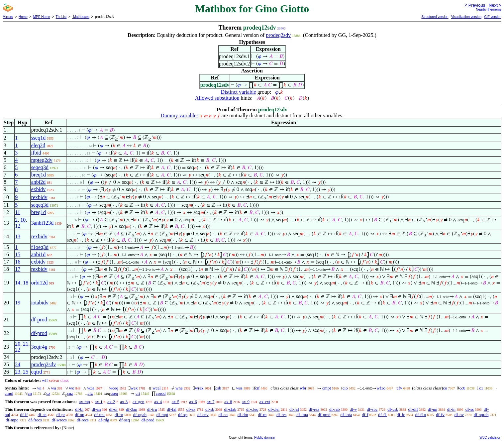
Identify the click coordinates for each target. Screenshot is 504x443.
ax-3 (124, 402)
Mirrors (8, 17)
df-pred (324, 415)
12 (18, 226)
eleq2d (38, 145)
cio (345, 388)
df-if (24, 415)
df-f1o (421, 415)
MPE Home (42, 17)
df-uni (99, 415)
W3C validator (490, 438)
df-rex (314, 409)
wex (134, 388)
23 (18, 372)
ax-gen (138, 402)
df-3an (132, 409)
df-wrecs (59, 420)
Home (23, 17)
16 (18, 262)
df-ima (302, 415)
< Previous (475, 5)
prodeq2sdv (278, 35)
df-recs (83, 420)
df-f (365, 415)
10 (23, 220)
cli (138, 393)
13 (18, 236)
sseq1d (39, 138)
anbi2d (39, 182)
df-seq (124, 420)
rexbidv (39, 197)
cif (257, 388)
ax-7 (210, 402)
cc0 (462, 388)
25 (26, 372)
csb (218, 388)
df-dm (243, 415)
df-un (433, 409)
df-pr (61, 415)
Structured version (435, 17)
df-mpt (162, 415)
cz (48, 393)
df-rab (335, 409)
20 (18, 344)
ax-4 (158, 402)
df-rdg (104, 420)
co (445, 388)
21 (26, 344)
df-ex (191, 409)
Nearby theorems (489, 9)
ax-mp (85, 402)
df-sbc (372, 409)
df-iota (346, 415)
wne (179, 388)
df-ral (294, 409)
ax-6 (193, 402)
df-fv (440, 415)
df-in (451, 409)
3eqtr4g (39, 347)
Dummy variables (179, 115)
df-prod (39, 320)
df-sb (210, 409)
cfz (90, 393)
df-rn (262, 415)
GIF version (493, 17)
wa (54, 388)
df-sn (42, 415)
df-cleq (252, 409)
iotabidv (40, 303)
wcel (157, 388)
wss (239, 388)
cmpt (327, 388)
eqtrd (37, 372)
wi (39, 388)
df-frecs (35, 420)
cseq (114, 393)
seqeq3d (40, 167)
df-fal (172, 409)
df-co (223, 415)
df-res (281, 415)
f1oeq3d (40, 247)
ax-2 (111, 402)
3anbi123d (43, 223)
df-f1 (382, 415)
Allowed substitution (217, 98)
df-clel (274, 409)
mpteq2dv (42, 160)
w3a (91, 388)
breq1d (39, 175)
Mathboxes (81, 17)
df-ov (459, 415)
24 (18, 364)
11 (17, 212)
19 (18, 303)
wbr (303, 388)
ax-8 (228, 402)
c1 (481, 388)
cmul (9, 393)
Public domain (265, 438)
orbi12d (40, 283)
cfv (400, 388)
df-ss (470, 409)
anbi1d (39, 254)
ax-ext (265, 402)
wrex (199, 388)
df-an (96, 409)
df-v (353, 409)
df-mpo (12, 420)
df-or (113, 409)
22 (18, 350)
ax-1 (99, 402)
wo (72, 388)
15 (18, 254)
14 (18, 283)
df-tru (152, 409)
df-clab (230, 409)
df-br (119, 415)
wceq (114, 388)
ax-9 (246, 402)
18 (26, 283)
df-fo (401, 415)
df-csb (393, 409)
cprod (161, 393)
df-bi (79, 409)
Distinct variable (239, 92)
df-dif (413, 409)
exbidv (39, 189)
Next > (495, 5)
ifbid (36, 153)
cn (30, 393)
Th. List (61, 17)
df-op (79, 415)
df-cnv (203, 415)
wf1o (381, 388)
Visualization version (466, 17)
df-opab (140, 415)
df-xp (183, 415)
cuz (70, 393)
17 (18, 269)
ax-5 (176, 402)
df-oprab (481, 415)
